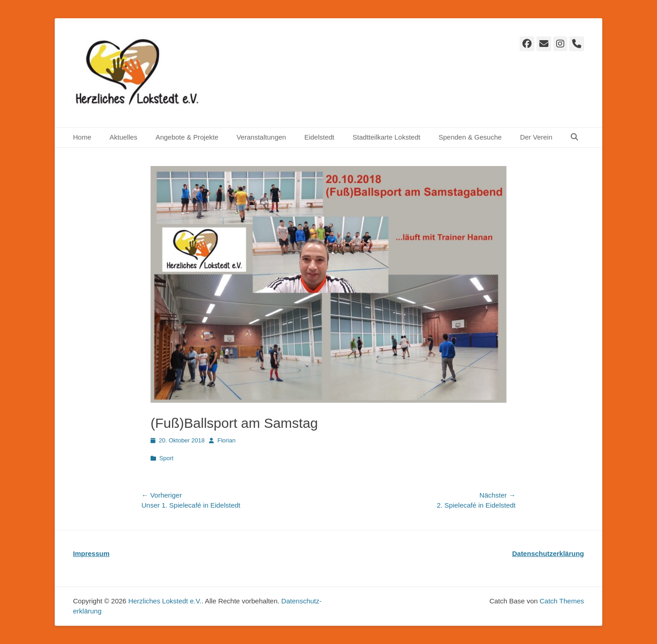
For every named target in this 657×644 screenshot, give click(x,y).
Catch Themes (562, 601)
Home (82, 137)
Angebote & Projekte (187, 137)
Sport (166, 458)
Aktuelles (123, 137)
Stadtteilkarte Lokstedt (386, 137)
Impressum (91, 553)
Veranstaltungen (261, 137)
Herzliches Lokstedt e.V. (165, 601)
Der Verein (536, 137)
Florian (226, 440)
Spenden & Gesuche (470, 137)
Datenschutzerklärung (548, 553)
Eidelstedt (319, 137)
